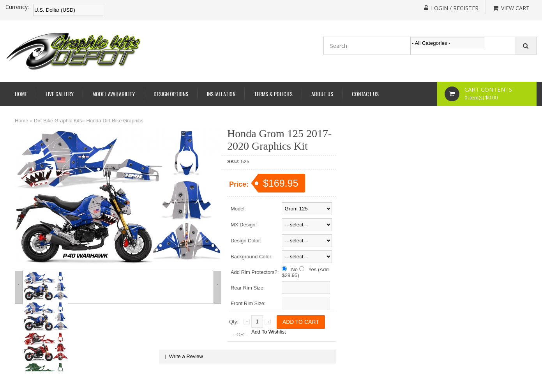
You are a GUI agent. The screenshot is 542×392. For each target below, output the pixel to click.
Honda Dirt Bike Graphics (115, 121)
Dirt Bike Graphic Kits (58, 121)
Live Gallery (60, 94)
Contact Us (365, 94)
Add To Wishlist (269, 332)
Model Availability (114, 94)
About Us (322, 94)
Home (21, 94)
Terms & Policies (273, 94)
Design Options (171, 94)
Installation (221, 94)
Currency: (17, 7)
